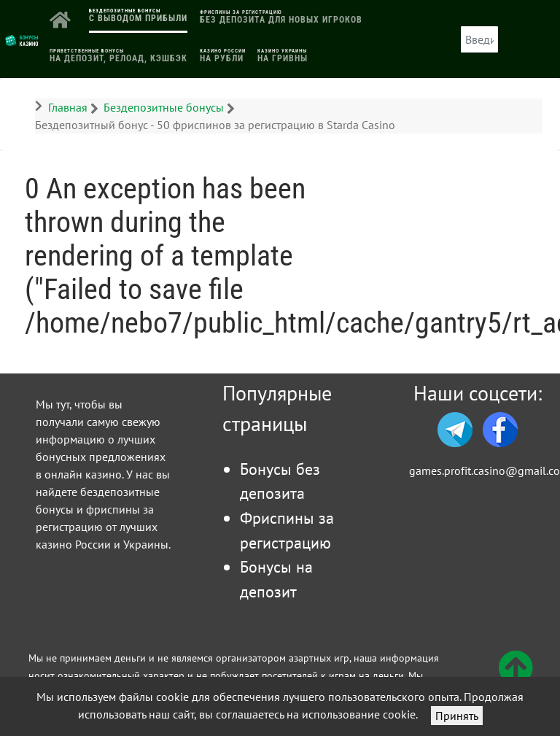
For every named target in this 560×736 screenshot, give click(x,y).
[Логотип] (22, 39)
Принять (457, 716)
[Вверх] (516, 676)
